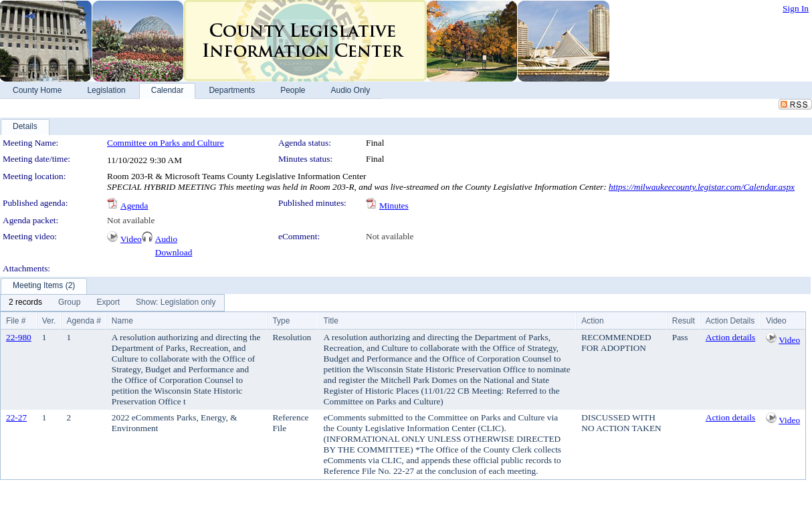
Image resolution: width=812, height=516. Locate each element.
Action (592, 321)
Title (331, 321)
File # (16, 321)
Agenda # (83, 321)
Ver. (49, 321)
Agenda (134, 206)
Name (122, 321)
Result (684, 321)
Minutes (394, 206)
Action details (730, 337)
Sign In (796, 8)
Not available (131, 220)
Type (281, 321)
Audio (166, 239)
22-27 (16, 417)
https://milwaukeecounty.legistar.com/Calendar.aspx (702, 187)
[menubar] (112, 303)
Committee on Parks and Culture (166, 143)
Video (131, 239)
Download (174, 252)
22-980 (19, 337)
